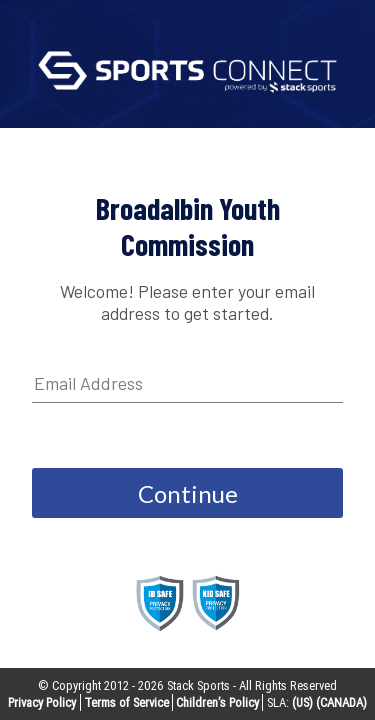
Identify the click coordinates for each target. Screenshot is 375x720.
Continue (188, 493)
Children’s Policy (217, 702)
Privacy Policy (42, 702)
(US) (302, 702)
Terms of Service (126, 702)
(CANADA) (341, 702)
